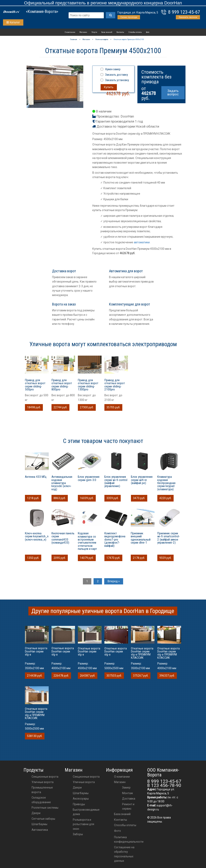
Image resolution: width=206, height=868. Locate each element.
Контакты (120, 32)
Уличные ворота (43, 782)
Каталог (13, 22)
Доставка (129, 799)
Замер (126, 787)
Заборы (78, 834)
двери (77, 787)
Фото (148, 32)
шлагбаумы (81, 793)
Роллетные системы (45, 808)
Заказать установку (117, 80)
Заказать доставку (117, 75)
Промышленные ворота (42, 790)
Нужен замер (113, 69)
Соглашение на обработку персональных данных (124, 854)
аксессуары (81, 799)
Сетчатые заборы (43, 819)
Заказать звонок (188, 17)
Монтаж (128, 793)
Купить (109, 87)
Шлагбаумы (39, 824)
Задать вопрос (173, 92)
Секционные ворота (45, 777)
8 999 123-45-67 (184, 12)
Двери (36, 813)
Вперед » (114, 581)
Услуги (94, 32)
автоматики (142, 242)
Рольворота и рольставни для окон (83, 824)
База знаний (107, 32)
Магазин (83, 32)
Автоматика (40, 830)
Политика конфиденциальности (129, 839)
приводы (79, 804)
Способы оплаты (135, 32)
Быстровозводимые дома (86, 812)
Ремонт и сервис (128, 806)
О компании (70, 32)
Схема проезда (129, 17)
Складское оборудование (41, 800)
